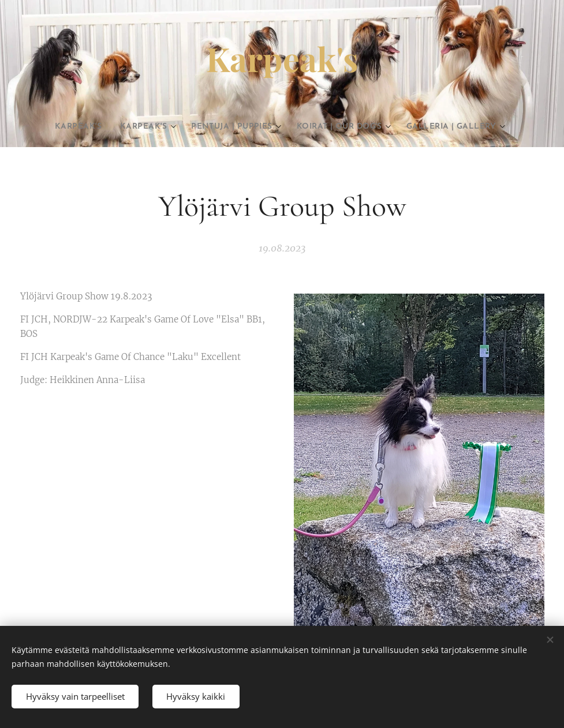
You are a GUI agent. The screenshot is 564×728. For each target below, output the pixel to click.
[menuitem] (86, 127)
